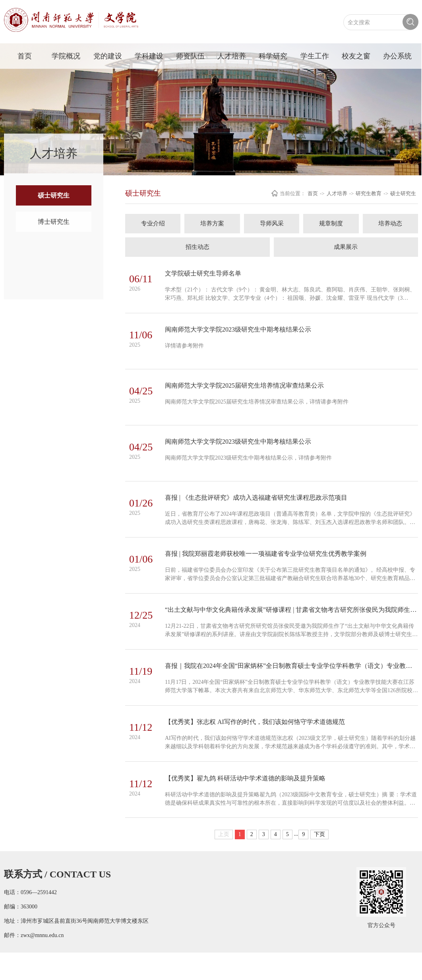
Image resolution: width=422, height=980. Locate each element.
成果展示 (346, 247)
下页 (319, 862)
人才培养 (232, 56)
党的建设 (108, 56)
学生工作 (315, 56)
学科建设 (149, 56)
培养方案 (212, 223)
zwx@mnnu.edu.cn (42, 963)
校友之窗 (356, 56)
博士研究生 (54, 222)
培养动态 (390, 223)
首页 (25, 56)
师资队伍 (190, 56)
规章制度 (331, 223)
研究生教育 (369, 193)
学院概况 (66, 56)
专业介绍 (153, 223)
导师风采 (272, 223)
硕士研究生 (54, 195)
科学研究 (273, 56)
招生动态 (197, 247)
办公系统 (397, 56)
